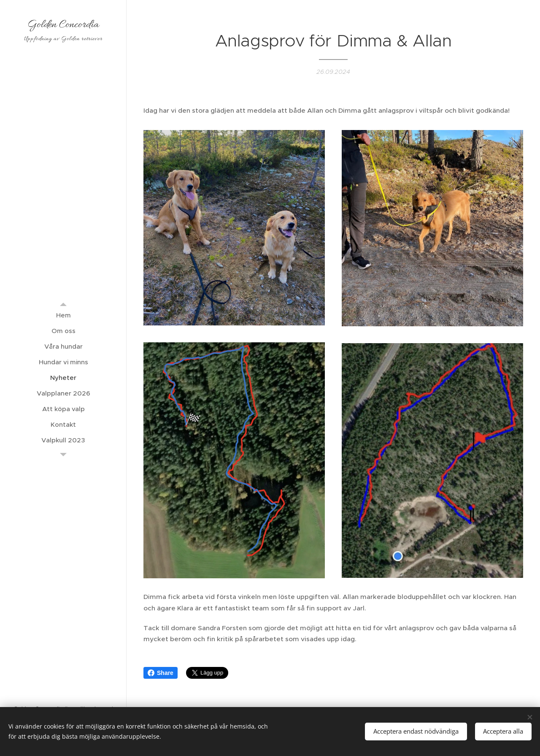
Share (161, 673)
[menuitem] (63, 315)
